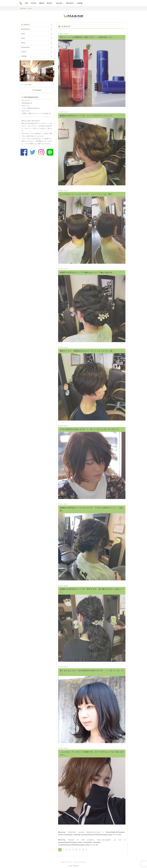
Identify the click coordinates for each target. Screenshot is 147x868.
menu (37, 43)
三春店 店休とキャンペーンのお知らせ (36, 113)
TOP (26, 3)
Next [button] (51, 71)
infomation (37, 47)
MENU (42, 3)
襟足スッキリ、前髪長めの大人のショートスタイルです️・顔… (87, 351)
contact (37, 90)
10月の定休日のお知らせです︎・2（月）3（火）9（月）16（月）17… (90, 429)
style (37, 38)
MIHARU (37, 29)
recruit (37, 52)
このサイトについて (66, 862)
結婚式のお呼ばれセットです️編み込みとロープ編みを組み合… (87, 273)
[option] (37, 71)
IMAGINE (76, 866)
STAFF (34, 3)
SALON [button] (60, 3)
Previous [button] (22, 71)
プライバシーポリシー (80, 862)
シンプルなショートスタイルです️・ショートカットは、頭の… (87, 194)
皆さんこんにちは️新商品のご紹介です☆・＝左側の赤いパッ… (87, 37)
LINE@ (80, 3)
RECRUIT (70, 3)
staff (37, 34)
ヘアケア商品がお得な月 (31, 108)
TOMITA (37, 25)
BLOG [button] (50, 3)
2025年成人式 (27, 103)
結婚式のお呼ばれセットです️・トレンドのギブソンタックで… (87, 116)
